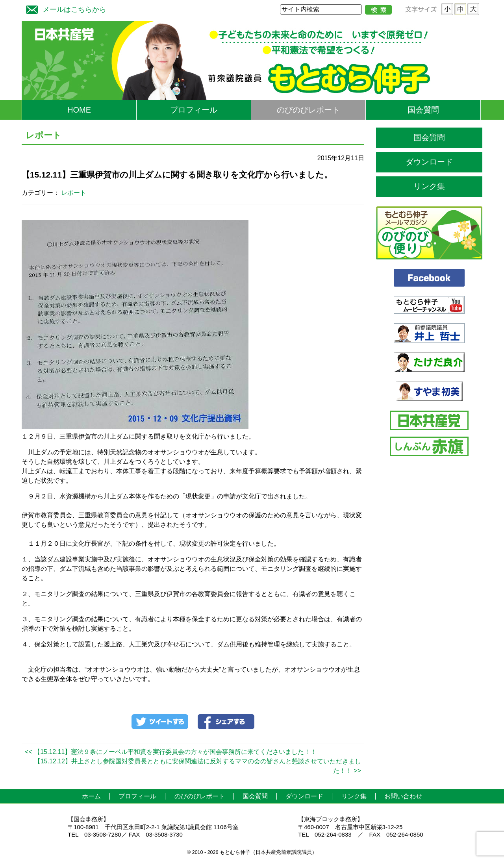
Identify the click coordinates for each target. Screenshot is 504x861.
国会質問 (423, 110)
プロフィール (194, 110)
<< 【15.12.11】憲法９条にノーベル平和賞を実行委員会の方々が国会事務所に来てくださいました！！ (171, 752)
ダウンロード (429, 162)
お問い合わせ (403, 796)
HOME (79, 110)
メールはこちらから (64, 8)
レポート (74, 193)
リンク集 (429, 186)
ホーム (91, 796)
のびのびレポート (308, 110)
